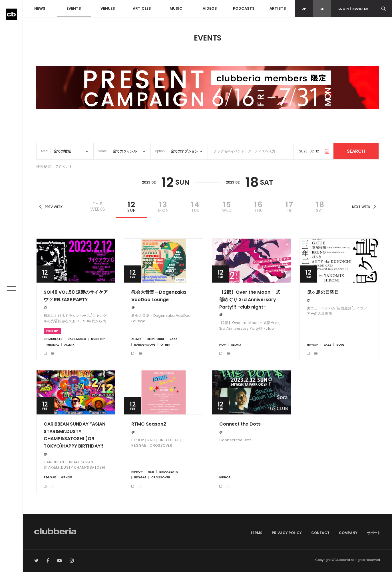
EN (322, 9)
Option (160, 151)
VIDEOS (210, 8)
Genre (102, 151)
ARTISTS (278, 8)
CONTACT (320, 533)
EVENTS (74, 8)
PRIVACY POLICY (287, 533)
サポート (374, 533)
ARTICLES (142, 8)
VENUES (108, 8)
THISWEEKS (98, 206)
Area (44, 151)
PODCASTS (244, 8)
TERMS (256, 533)
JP (304, 9)
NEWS (40, 8)
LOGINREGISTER (353, 9)
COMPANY (348, 533)
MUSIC (176, 8)
